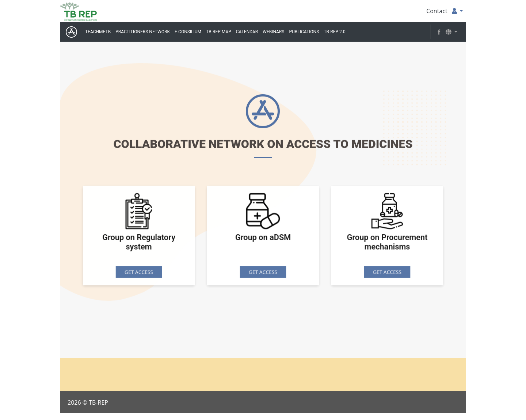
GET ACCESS (139, 272)
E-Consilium (188, 32)
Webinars (273, 32)
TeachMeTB (98, 32)
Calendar (247, 32)
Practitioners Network (143, 32)
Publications (304, 32)
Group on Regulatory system (139, 243)
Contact (437, 11)
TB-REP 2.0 (334, 32)
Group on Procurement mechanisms (387, 243)
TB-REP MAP (219, 32)
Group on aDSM (263, 238)
